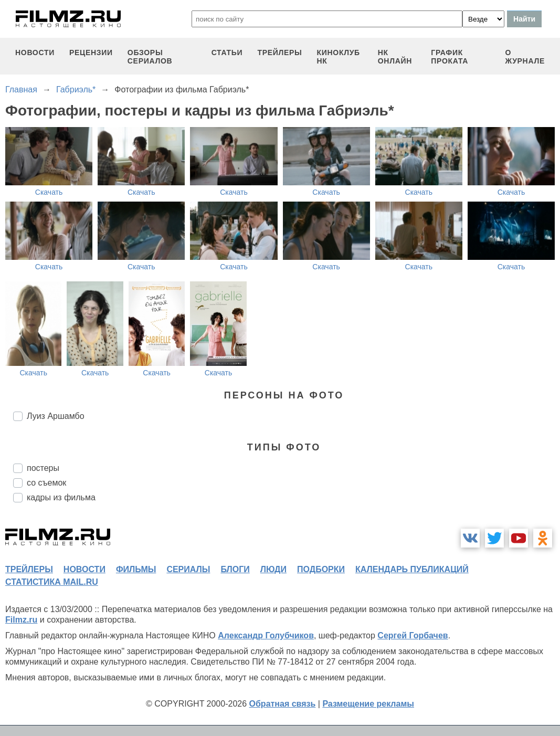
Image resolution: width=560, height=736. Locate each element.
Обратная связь (283, 704)
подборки (321, 569)
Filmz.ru (21, 620)
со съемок (46, 483)
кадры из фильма (61, 497)
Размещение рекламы (368, 704)
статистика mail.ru (52, 582)
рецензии (91, 52)
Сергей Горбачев (413, 635)
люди (273, 569)
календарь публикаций (412, 569)
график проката (450, 57)
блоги (235, 569)
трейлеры (279, 52)
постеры (43, 468)
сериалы (188, 569)
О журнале (525, 57)
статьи (227, 52)
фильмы (136, 569)
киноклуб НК (339, 57)
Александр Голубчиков (266, 635)
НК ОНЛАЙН (395, 57)
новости (35, 52)
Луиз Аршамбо (56, 416)
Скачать (49, 192)
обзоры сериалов (150, 57)
